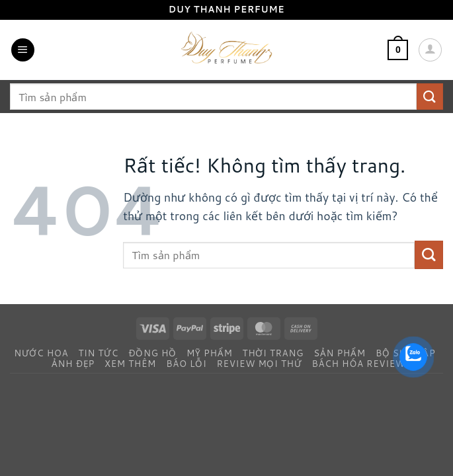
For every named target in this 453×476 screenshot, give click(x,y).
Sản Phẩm (340, 353)
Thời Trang (273, 353)
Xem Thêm (130, 363)
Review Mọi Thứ (259, 363)
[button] (23, 50)
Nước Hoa (41, 353)
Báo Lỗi (186, 363)
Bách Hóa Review (359, 363)
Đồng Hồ (152, 353)
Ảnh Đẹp (73, 363)
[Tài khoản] (430, 50)
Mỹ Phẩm (209, 353)
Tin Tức (98, 353)
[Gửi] (430, 96)
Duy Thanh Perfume (227, 9)
